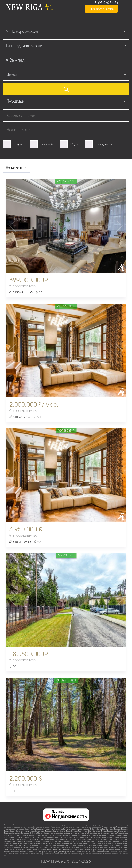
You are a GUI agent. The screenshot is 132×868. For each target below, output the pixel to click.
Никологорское (10, 841)
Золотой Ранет (37, 833)
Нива (111, 839)
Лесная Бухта (90, 837)
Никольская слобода (25, 841)
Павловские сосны (20, 843)
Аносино (47, 829)
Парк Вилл (93, 843)
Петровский (24, 845)
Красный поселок (40, 837)
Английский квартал (36, 829)
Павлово (124, 841)
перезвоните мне (101, 10)
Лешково (110, 837)
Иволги (63, 833)
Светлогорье (9, 850)
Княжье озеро (122, 835)
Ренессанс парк (37, 848)
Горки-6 (81, 831)
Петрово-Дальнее (121, 843)
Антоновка (55, 829)
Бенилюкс (110, 829)
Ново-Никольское (57, 841)
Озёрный (100, 841)
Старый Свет (78, 850)
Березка (117, 829)
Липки (117, 837)
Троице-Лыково (108, 850)
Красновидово (26, 837)
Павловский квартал (49, 843)
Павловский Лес (34, 843)
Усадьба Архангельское (43, 852)
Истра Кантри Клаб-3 (26, 835)
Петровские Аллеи (11, 845)
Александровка (122, 827)
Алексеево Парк (22, 829)
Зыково (46, 833)
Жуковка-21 (123, 831)
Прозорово (8, 848)
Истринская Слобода (44, 835)
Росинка (65, 848)
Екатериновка (112, 831)
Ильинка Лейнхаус (87, 833)
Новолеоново (70, 841)
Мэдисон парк (93, 839)
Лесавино (80, 837)
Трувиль (118, 850)
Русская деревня (101, 848)
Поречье (124, 845)
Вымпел (56, 831)
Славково (36, 850)
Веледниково (29, 831)
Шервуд (106, 852)
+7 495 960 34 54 (105, 3)
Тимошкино (88, 850)
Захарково (16, 833)
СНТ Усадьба (123, 848)
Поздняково (82, 845)
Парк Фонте (102, 843)
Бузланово (20, 831)
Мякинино (104, 839)
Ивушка (69, 833)
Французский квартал (61, 852)
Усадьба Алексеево (12, 852)
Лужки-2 (13, 839)
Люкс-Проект (23, 839)
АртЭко (63, 829)
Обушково (91, 841)
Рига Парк (57, 848)
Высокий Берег (65, 831)
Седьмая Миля (20, 850)
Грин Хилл (88, 831)
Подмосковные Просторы (67, 845)
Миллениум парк (52, 839)
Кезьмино (103, 835)
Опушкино (116, 841)
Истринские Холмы (60, 835)
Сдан (74, 144)
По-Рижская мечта (50, 845)
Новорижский (81, 841)
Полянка (117, 845)
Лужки (6, 839)
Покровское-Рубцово (105, 845)
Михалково (64, 839)
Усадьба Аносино (27, 852)
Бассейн (47, 144)
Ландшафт (71, 837)
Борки (13, 831)
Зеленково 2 (26, 833)
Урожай (125, 850)
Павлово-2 (8, 843)
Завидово (8, 833)
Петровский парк (35, 845)
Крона (63, 837)
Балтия (94, 829)
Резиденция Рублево (22, 848)
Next (106, 226)
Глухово (74, 831)
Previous (26, 226)
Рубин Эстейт (74, 848)
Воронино (49, 831)
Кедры (96, 835)
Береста (124, 829)
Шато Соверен (97, 852)
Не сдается (104, 144)
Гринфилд (96, 831)
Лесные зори (100, 837)
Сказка (29, 850)
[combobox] (66, 31)
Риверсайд (48, 848)
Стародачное (67, 850)
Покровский (91, 845)
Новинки (46, 841)
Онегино (108, 841)
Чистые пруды (85, 852)
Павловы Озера (63, 843)
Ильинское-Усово (116, 833)
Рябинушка (112, 848)
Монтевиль (82, 839)
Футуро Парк (75, 852)
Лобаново (124, 837)
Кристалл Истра (54, 837)
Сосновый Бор (46, 850)
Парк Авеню (83, 843)
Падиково (74, 843)
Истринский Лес (75, 835)
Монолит (73, 839)
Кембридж (111, 835)
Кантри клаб (87, 835)
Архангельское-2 (85, 829)
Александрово (10, 829)
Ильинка (76, 833)
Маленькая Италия (37, 839)
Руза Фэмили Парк (87, 848)
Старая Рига (56, 850)
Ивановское (55, 833)
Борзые (7, 831)
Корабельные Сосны (12, 837)
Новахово (38, 841)
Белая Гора (101, 829)
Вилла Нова (40, 831)
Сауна (18, 144)
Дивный (104, 831)
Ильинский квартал (101, 833)
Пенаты (110, 843)
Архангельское (72, 829)
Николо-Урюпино (121, 839)
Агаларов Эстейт (109, 827)
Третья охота (97, 850)
